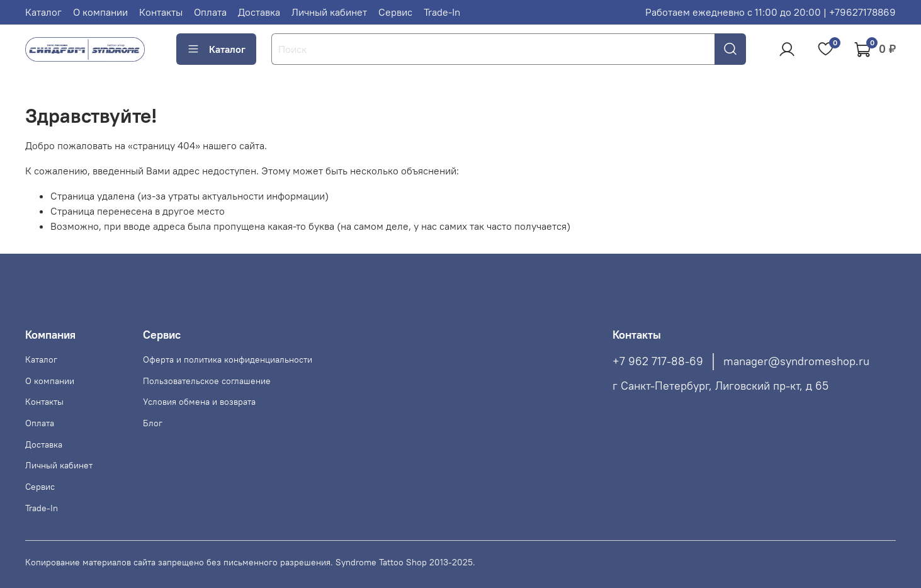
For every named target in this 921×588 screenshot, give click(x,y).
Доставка (259, 12)
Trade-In (442, 12)
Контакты (161, 12)
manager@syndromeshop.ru (796, 361)
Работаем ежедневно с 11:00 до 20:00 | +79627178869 (771, 12)
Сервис (395, 12)
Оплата (210, 12)
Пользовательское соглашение (207, 381)
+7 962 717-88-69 (658, 361)
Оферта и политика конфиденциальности (228, 359)
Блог (153, 423)
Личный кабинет (329, 12)
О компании (100, 12)
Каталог (43, 12)
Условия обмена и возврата (199, 402)
